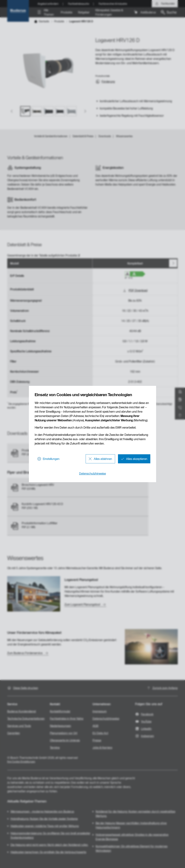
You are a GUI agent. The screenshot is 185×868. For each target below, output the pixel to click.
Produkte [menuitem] (66, 12)
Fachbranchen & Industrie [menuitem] (113, 4)
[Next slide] (85, 111)
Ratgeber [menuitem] (84, 12)
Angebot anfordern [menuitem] (48, 4)
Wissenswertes (124, 136)
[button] (46, 12)
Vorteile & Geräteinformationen (51, 136)
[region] (92, 331)
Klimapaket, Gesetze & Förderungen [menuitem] (109, 12)
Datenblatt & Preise (83, 136)
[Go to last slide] (12, 111)
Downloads (105, 136)
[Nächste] (173, 263)
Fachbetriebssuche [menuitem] (79, 4)
